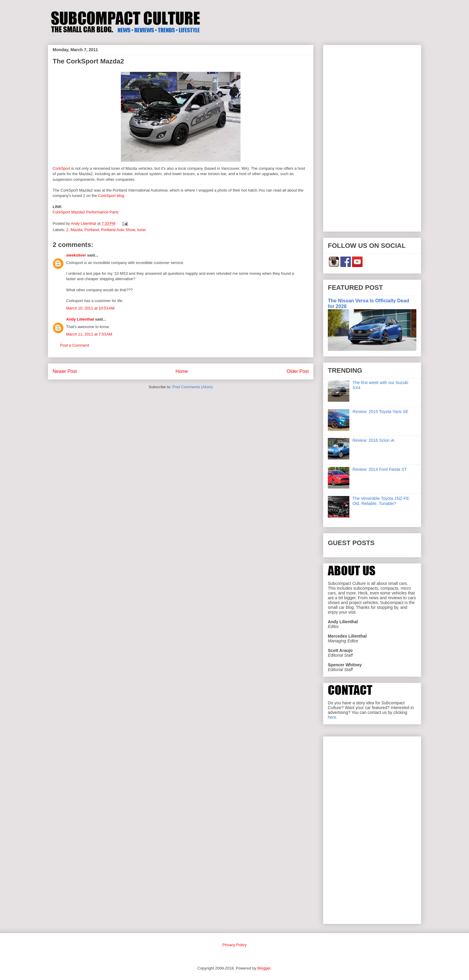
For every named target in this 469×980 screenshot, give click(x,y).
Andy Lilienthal (80, 319)
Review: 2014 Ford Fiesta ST (380, 469)
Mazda (76, 230)
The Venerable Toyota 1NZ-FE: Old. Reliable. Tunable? (382, 501)
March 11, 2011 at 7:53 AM (89, 334)
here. (333, 717)
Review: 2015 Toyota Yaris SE (381, 412)
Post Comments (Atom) (192, 387)
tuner (142, 230)
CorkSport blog (110, 196)
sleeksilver (76, 255)
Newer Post (65, 371)
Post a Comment (75, 345)
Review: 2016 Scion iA (374, 440)
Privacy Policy (235, 945)
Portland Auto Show (118, 230)
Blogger (264, 968)
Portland (92, 230)
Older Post (298, 371)
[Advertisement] (372, 137)
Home (182, 371)
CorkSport (61, 168)
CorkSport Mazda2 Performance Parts (86, 212)
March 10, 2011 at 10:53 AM (90, 308)
